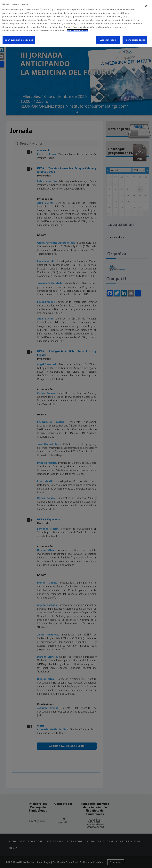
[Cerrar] (146, 6)
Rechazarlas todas (135, 40)
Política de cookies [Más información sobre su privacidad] (78, 31)
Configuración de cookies (19, 40)
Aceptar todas (108, 40)
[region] (76, 23)
